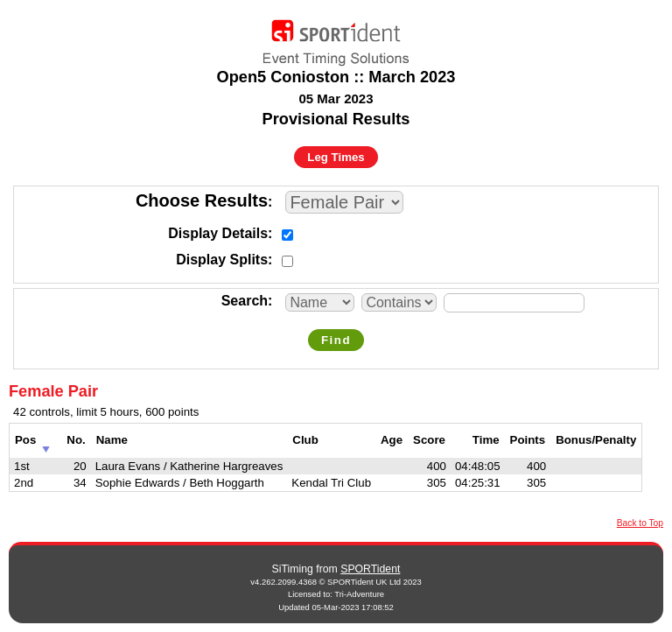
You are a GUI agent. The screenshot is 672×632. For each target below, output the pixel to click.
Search (245, 301)
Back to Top (640, 523)
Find (336, 340)
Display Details (218, 233)
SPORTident (370, 569)
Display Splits (222, 260)
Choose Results (202, 200)
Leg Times (336, 157)
